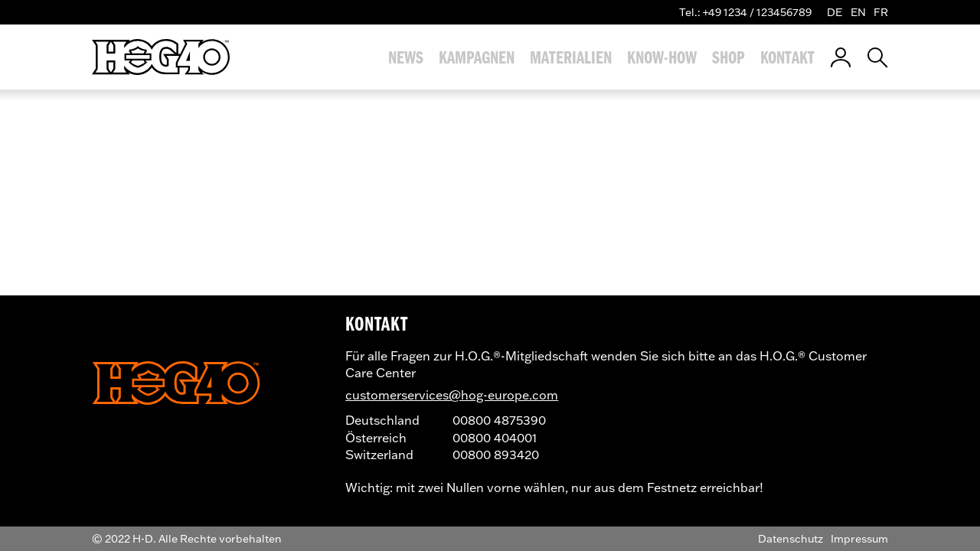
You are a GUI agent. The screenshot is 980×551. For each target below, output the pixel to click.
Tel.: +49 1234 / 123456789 (745, 12)
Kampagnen (477, 57)
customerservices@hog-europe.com (452, 395)
